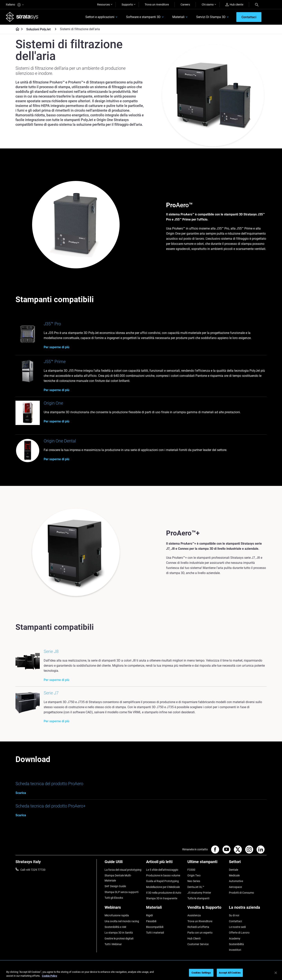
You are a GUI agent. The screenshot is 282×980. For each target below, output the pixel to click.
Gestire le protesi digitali (119, 938)
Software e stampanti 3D (143, 17)
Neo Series (194, 881)
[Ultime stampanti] (206, 863)
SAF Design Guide (115, 886)
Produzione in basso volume (163, 875)
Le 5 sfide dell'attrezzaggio (162, 870)
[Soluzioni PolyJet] (56, 29)
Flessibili (151, 921)
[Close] (276, 973)
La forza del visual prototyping (123, 870)
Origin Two (194, 875)
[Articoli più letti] (165, 863)
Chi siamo (208, 5)
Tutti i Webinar (113, 944)
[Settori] (248, 863)
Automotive (236, 881)
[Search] (257, 5)
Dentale (234, 870)
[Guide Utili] (123, 863)
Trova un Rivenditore (200, 921)
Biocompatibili (155, 927)
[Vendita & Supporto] (206, 909)
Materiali (178, 17)
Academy (235, 938)
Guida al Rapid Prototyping (162, 881)
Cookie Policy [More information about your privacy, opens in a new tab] (50, 976)
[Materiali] (165, 909)
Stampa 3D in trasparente (162, 898)
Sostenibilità (236, 944)
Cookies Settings (201, 973)
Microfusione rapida (117, 915)
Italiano (15, 5)
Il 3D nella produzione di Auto (164, 893)
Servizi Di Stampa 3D (211, 17)
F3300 (191, 870)
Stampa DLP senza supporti (122, 892)
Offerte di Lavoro (239, 933)
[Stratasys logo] (22, 17)
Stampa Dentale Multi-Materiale (118, 878)
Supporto (127, 5)
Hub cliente (234, 5)
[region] (141, 973)
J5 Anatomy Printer (199, 893)
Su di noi (234, 915)
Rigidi (149, 915)
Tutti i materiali (155, 933)
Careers (185, 5)
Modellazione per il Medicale (163, 887)
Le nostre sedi (237, 927)
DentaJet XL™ (196, 887)
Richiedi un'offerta (198, 927)
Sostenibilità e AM (115, 927)
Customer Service (198, 944)
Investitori (235, 950)
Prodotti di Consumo (241, 893)
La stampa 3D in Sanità (119, 933)
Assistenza (194, 915)
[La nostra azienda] (248, 909)
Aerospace (235, 887)
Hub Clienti (194, 938)
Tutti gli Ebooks (114, 898)
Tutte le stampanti (198, 898)
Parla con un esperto (200, 933)
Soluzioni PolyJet (38, 29)
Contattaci (235, 921)
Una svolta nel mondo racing (122, 921)
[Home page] (16, 29)
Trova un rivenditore (157, 5)
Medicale (234, 875)
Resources (103, 5)
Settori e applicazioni (100, 17)
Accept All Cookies (230, 973)
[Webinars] (123, 909)
